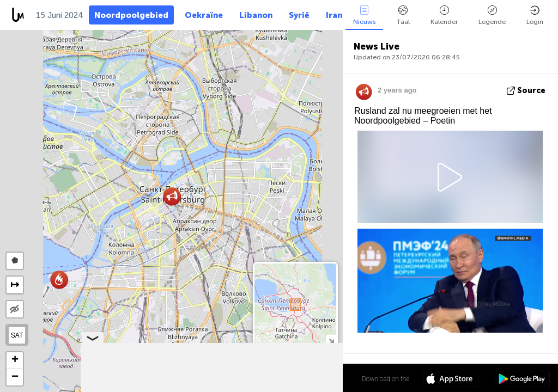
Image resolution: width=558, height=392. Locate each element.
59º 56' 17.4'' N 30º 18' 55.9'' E (300, 378)
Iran (334, 15)
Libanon (256, 15)
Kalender (444, 16)
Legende (492, 16)
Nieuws (364, 16)
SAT (17, 335)
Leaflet (169, 387)
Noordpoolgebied (131, 15)
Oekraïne (204, 15)
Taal (403, 16)
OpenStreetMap (281, 387)
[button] (59, 280)
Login (535, 16)
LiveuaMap (241, 387)
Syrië (299, 15)
